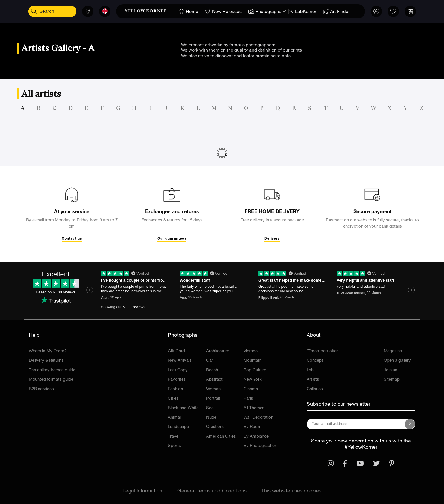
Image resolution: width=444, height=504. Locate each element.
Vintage (251, 351)
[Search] (40, 11)
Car (210, 361)
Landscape (178, 427)
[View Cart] (404, 11)
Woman (213, 389)
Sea (210, 408)
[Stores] (82, 11)
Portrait (213, 399)
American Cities (221, 437)
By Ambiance (256, 437)
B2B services (41, 389)
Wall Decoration (258, 418)
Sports (174, 446)
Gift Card (176, 351)
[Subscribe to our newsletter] (410, 424)
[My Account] (370, 11)
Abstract (214, 380)
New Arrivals (180, 361)
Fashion (175, 389)
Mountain (252, 361)
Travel (174, 437)
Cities (173, 399)
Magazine (393, 351)
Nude (211, 418)
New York (253, 380)
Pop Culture (255, 370)
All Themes (254, 408)
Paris (248, 399)
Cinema (251, 389)
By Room (252, 427)
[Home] (182, 11)
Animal (174, 418)
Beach (212, 370)
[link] (143, 11)
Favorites (177, 380)
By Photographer (260, 446)
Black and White (183, 408)
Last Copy (178, 370)
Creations (215, 427)
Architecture (218, 351)
